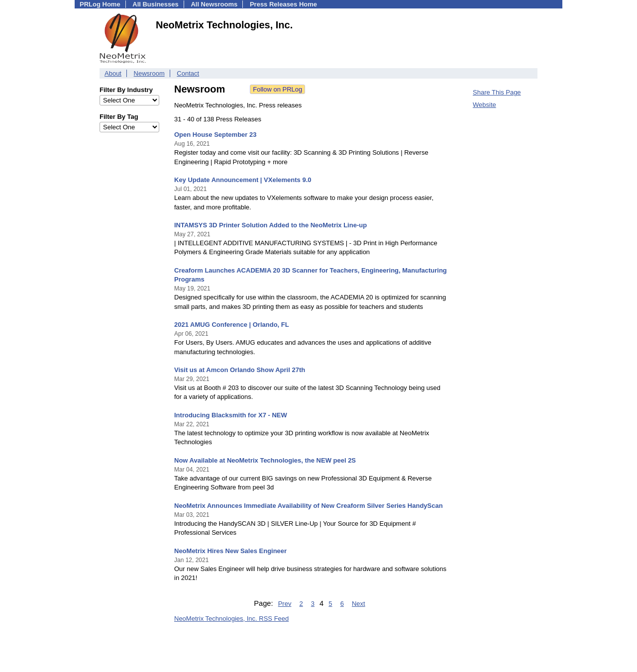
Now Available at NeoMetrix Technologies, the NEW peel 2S (265, 460)
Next (359, 604)
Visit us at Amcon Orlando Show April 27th (240, 370)
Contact (188, 73)
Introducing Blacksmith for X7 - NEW (231, 415)
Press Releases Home (283, 4)
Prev (285, 604)
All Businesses (156, 4)
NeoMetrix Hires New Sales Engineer (230, 551)
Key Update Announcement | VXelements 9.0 (243, 180)
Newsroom (149, 73)
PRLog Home (100, 4)
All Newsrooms (214, 4)
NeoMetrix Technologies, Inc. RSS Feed (231, 619)
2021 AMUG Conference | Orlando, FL (232, 325)
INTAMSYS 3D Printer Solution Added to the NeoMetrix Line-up (270, 225)
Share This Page (497, 92)
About (113, 73)
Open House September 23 (215, 135)
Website (484, 105)
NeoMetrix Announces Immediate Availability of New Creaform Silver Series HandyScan (309, 506)
